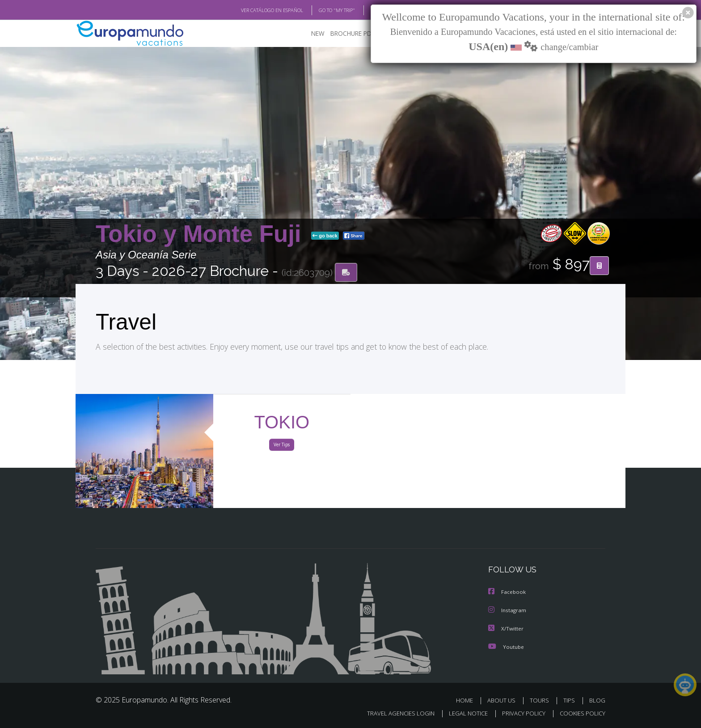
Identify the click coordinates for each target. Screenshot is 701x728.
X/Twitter (506, 629)
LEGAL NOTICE (462, 713)
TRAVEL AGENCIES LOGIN (392, 713)
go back (325, 236)
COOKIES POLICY (581, 713)
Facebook (507, 593)
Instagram (508, 611)
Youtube (506, 646)
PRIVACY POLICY (520, 713)
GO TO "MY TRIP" (322, 10)
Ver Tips (282, 446)
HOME (468, 700)
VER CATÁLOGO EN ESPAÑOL (251, 10)
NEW (309, 34)
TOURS (541, 700)
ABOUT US (504, 700)
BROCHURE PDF (346, 34)
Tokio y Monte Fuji (202, 234)
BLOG (365, 10)
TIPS (570, 700)
